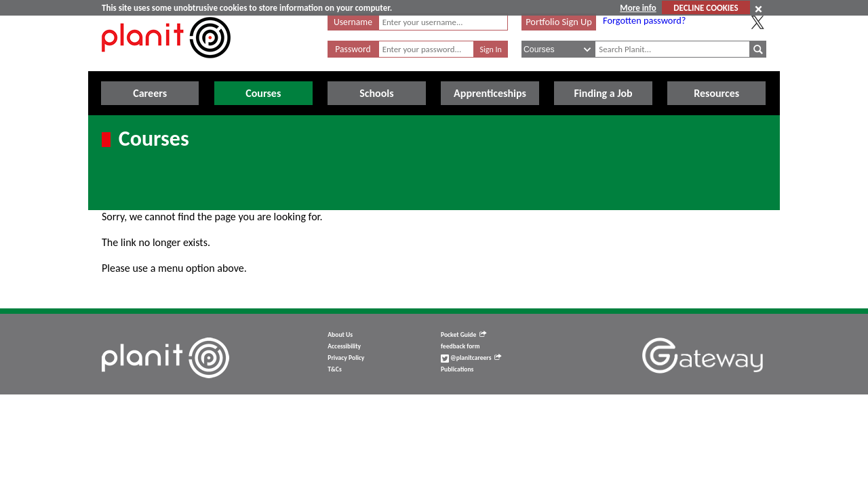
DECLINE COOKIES (706, 8)
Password (353, 49)
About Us (340, 335)
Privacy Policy (346, 358)
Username (353, 22)
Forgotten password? (644, 20)
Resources (716, 93)
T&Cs (334, 369)
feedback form (460, 346)
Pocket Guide (463, 335)
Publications (457, 369)
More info (638, 8)
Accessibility (344, 346)
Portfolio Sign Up (559, 22)
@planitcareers (471, 358)
